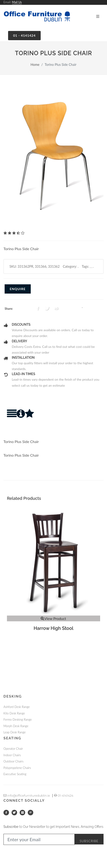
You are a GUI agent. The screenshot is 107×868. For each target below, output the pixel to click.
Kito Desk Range (14, 713)
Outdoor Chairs (13, 761)
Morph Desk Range (16, 726)
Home (35, 65)
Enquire (18, 289)
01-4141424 (64, 795)
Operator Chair (13, 749)
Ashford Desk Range (17, 707)
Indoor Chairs (12, 755)
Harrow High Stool (54, 628)
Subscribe (89, 841)
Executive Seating (15, 774)
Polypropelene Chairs (17, 768)
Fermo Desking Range (18, 719)
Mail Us (17, 2)
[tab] (12, 418)
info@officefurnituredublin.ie (27, 795)
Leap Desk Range (15, 732)
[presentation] (12, 418)
